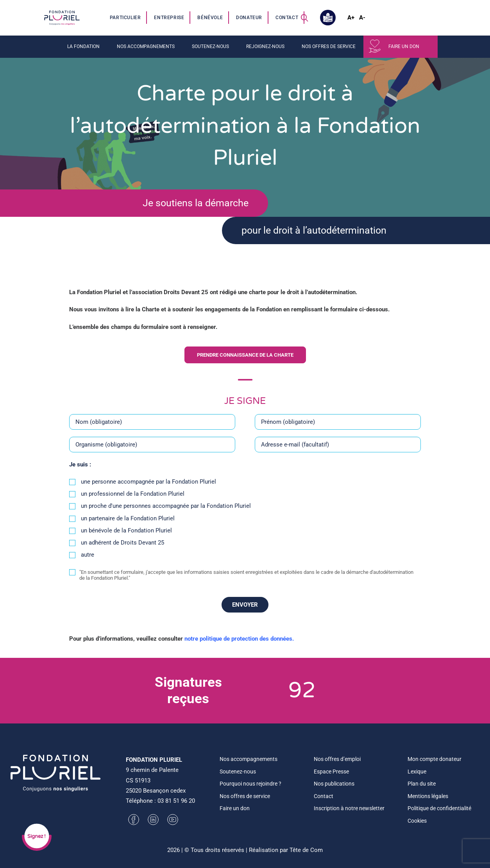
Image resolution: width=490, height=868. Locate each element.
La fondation (83, 46)
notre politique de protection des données (238, 646)
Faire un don (404, 46)
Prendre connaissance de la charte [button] (245, 363)
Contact (287, 18)
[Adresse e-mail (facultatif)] (338, 452)
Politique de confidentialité (439, 808)
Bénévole (210, 18)
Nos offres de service (329, 46)
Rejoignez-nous (265, 46)
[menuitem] (126, 18)
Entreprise (169, 18)
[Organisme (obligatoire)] (152, 452)
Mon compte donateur (435, 759)
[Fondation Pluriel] (62, 18)
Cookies (417, 821)
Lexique (417, 772)
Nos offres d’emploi (337, 759)
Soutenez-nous (210, 46)
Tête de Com (306, 850)
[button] (304, 18)
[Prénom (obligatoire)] (338, 429)
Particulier (125, 18)
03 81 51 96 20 (176, 801)
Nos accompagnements (146, 46)
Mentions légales (428, 796)
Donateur (249, 18)
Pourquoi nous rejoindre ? (250, 784)
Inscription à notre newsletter (349, 808)
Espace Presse (331, 772)
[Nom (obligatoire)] (152, 429)
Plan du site (422, 784)
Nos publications (334, 784)
